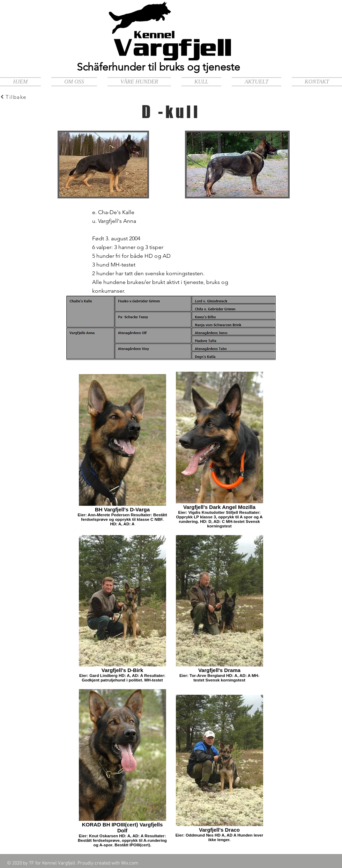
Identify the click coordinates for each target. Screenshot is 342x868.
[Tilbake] (25, 97)
